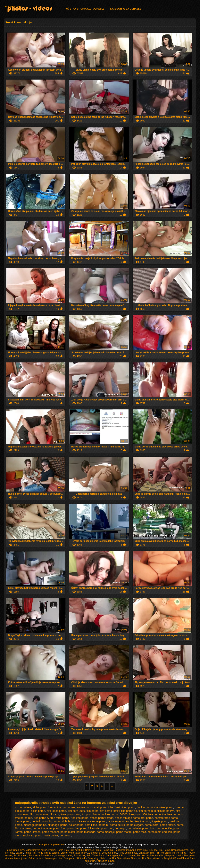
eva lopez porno (56, 811)
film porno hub (147, 811)
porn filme (91, 825)
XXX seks (81, 858)
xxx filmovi (82, 853)
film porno (92, 811)
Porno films (63, 850)
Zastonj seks (21, 858)
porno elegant (135, 825)
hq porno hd (56, 821)
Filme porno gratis (128, 853)
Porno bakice (128, 856)
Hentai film (30, 853)
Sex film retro (20, 856)
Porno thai (108, 850)
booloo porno (145, 807)
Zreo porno (69, 858)
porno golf (107, 828)
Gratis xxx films (146, 853)
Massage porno (64, 856)
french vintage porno (127, 818)
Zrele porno (94, 853)
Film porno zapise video (52, 845)
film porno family (110, 811)
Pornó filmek (12, 850)
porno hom (149, 828)
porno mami (68, 832)
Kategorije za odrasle (126, 9)
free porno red (24, 818)
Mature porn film (54, 858)
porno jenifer (164, 828)
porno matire (124, 832)
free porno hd (175, 814)
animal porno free (65, 807)
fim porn (87, 814)
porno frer (73, 828)
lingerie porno (160, 821)
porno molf (140, 832)
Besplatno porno (180, 850)
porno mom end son (160, 832)
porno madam (50, 832)
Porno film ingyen (106, 861)
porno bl (103, 825)
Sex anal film (156, 850)
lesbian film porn (140, 821)
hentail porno (40, 821)
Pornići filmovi (179, 853)
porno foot (59, 828)
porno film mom (42, 828)
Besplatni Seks (109, 853)
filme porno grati (70, 814)
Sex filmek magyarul (125, 850)
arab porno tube (104, 807)
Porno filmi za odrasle (48, 853)
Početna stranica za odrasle (84, 9)
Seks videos (123, 858)
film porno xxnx (39, 814)
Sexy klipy (93, 858)
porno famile (167, 825)
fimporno (98, 814)
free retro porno (60, 818)
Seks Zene (92, 856)
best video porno (125, 807)
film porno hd (129, 811)
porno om (66, 835)
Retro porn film (108, 858)
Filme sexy (34, 856)
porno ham (134, 828)
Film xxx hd (143, 856)
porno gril (120, 828)
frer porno (147, 818)
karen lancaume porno (93, 821)
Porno (167, 850)
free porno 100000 (116, 814)
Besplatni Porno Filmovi (176, 858)
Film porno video (14, 7)
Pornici (52, 850)
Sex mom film (157, 856)
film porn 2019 (76, 811)
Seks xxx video (36, 858)
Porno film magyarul (109, 856)
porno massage (86, 832)
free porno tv (41, 818)
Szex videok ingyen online (33, 850)
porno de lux (117, 825)
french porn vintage (102, 818)
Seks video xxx (155, 858)
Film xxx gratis (163, 853)
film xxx (54, 814)
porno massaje (106, 832)
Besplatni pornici (174, 856)
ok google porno (57, 825)
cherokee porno (164, 807)
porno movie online (47, 835)
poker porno (76, 825)
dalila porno (38, 811)
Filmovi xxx (79, 856)
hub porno (71, 821)
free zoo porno (79, 818)
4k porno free (23, 807)
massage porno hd (35, 825)
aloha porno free (43, 807)
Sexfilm (19, 853)
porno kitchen (32, 832)
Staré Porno (48, 856)
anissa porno (85, 807)
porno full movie (90, 828)
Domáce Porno (93, 850)
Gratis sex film (138, 858)
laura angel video (118, 821)
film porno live (166, 811)
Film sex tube (77, 850)
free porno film (157, 814)
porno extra (152, 825)
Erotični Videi (68, 853)
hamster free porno (166, 818)
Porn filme (142, 850)
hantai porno (23, 821)
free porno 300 (138, 814)
